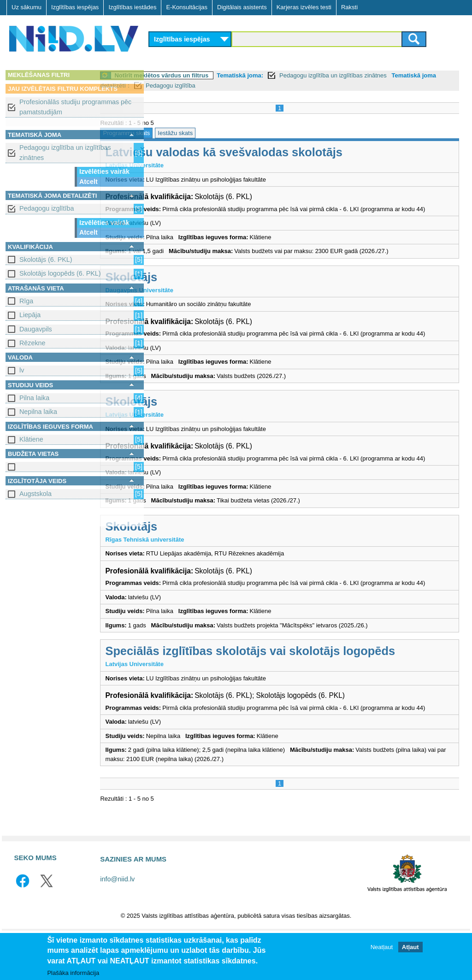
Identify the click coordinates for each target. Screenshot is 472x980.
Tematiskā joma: (291, 75)
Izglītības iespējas (75, 7)
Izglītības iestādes (132, 7)
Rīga (26, 301)
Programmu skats (177, 133)
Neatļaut (382, 948)
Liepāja (30, 315)
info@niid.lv (117, 924)
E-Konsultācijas (187, 7)
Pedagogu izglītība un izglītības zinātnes (65, 152)
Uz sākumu (27, 7)
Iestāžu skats (226, 133)
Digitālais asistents (242, 7)
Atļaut (410, 948)
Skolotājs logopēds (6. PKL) (60, 273)
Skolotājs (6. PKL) (46, 260)
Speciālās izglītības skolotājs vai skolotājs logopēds (301, 687)
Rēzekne (32, 343)
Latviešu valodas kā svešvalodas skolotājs (275, 152)
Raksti (349, 7)
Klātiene (31, 439)
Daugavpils (36, 329)
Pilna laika (34, 398)
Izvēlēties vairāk (104, 171)
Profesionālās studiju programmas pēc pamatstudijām (75, 107)
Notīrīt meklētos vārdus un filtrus (212, 75)
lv (22, 370)
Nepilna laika (38, 412)
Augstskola (35, 494)
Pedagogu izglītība (47, 208)
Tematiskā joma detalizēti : (192, 86)
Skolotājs (182, 286)
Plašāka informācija (73, 973)
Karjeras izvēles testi (304, 7)
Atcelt (88, 182)
